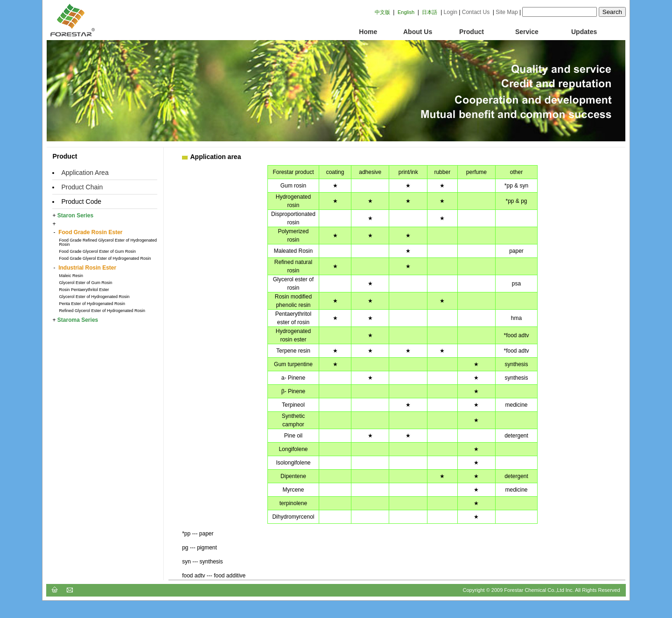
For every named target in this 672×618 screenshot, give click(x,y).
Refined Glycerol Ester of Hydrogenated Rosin (102, 311)
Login (451, 12)
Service (527, 32)
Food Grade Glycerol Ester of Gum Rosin (97, 251)
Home (363, 32)
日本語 (430, 12)
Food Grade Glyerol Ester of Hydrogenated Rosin (105, 258)
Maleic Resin (71, 276)
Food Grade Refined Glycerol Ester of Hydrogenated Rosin (108, 242)
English (406, 12)
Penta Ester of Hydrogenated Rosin (92, 304)
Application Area (85, 173)
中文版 (382, 12)
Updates (584, 32)
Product (472, 32)
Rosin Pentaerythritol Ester (84, 290)
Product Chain (82, 187)
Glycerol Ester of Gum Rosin (85, 283)
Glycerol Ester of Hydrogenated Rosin (94, 297)
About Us (418, 32)
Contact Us (476, 12)
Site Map (507, 12)
